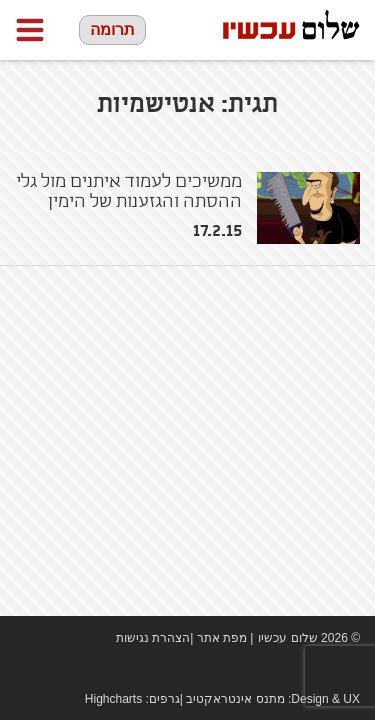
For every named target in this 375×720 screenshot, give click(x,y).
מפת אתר (222, 638)
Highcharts (113, 699)
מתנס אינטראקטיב (235, 699)
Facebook (290, 670)
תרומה (112, 29)
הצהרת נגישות (153, 638)
